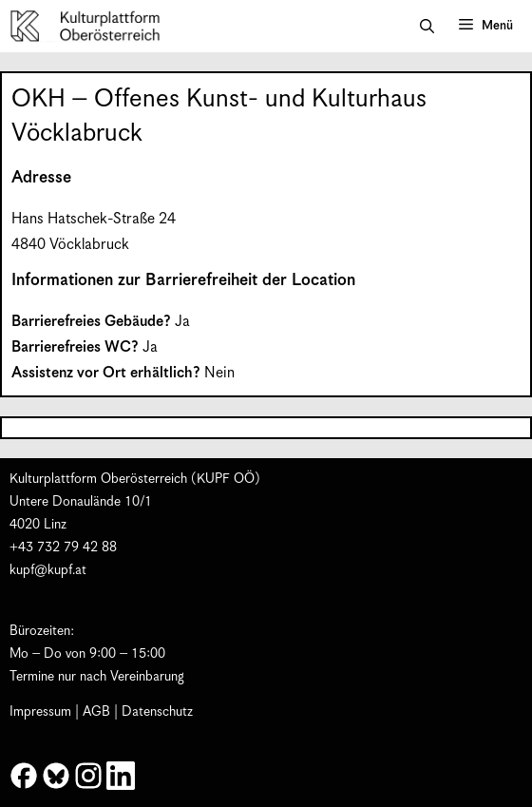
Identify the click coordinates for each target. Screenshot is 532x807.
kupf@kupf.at (48, 570)
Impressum (40, 712)
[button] (427, 27)
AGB (96, 712)
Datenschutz (157, 712)
